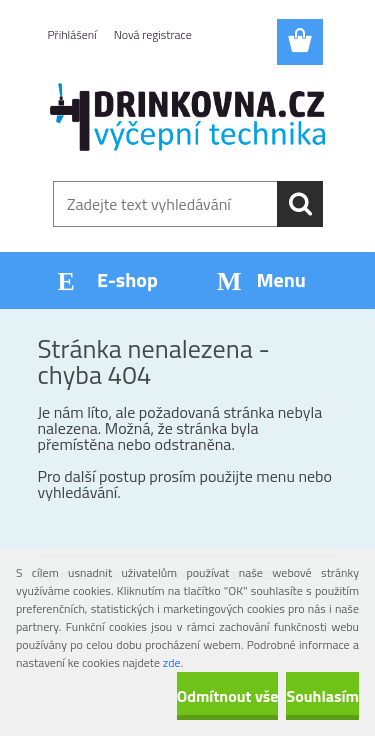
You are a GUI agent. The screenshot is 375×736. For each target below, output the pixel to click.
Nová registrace (153, 34)
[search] (300, 204)
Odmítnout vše (228, 696)
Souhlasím (322, 696)
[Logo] (187, 117)
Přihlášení (72, 34)
